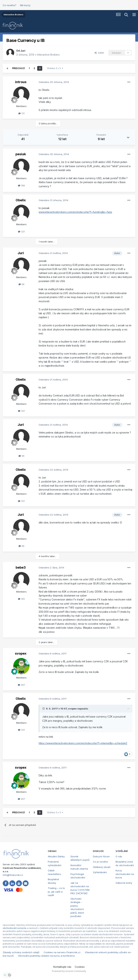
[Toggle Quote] (44, 709)
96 (21, 284)
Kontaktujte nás (62, 967)
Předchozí (18, 68)
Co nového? (10, 5)
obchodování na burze (15, 928)
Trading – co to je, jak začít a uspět (56, 892)
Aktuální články (56, 856)
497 (21, 685)
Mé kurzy (25, 5)
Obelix (21, 200)
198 (21, 185)
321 (21, 232)
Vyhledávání (100, 872)
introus (21, 82)
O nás (119, 856)
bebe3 (21, 567)
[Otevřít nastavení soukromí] (5, 975)
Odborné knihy (124, 883)
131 (21, 113)
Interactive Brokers (48, 55)
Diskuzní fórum (101, 856)
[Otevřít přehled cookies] (10, 975)
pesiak (21, 154)
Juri (23, 51)
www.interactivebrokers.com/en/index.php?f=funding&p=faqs (75, 212)
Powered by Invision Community (69, 971)
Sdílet (99, 53)
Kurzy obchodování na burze (125, 874)
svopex (21, 653)
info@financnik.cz (13, 875)
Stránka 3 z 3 (55, 68)
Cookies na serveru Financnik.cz (62, 952)
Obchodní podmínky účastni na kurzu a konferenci (46, 956)
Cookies (80, 967)
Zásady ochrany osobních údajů (21, 952)
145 (21, 599)
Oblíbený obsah (102, 867)
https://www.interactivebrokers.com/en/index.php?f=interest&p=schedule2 (83, 743)
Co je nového (100, 862)
